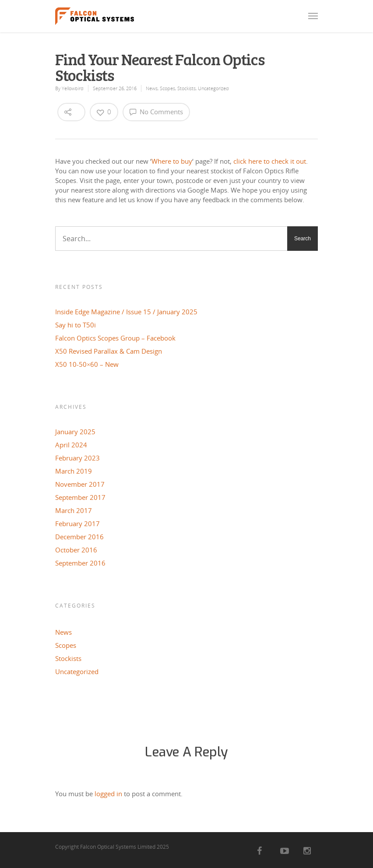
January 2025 (75, 432)
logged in (108, 794)
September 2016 (80, 563)
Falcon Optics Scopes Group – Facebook (115, 338)
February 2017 (77, 524)
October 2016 (76, 550)
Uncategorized (213, 88)
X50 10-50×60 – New (87, 364)
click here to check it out (270, 161)
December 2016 (79, 537)
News (152, 88)
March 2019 (74, 471)
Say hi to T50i (76, 325)
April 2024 (71, 445)
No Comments (156, 112)
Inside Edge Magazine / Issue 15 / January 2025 (126, 312)
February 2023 (77, 458)
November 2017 (80, 484)
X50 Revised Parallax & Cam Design (109, 351)
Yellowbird (73, 88)
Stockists (186, 88)
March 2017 (74, 510)
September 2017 (80, 497)
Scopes (167, 88)
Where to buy (172, 161)
